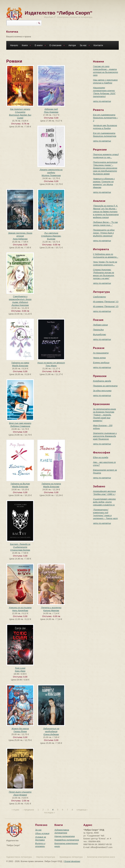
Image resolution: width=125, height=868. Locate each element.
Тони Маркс (51, 366)
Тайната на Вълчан (20, 484)
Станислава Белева (20, 550)
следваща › (82, 810)
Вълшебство (99, 334)
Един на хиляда (101, 457)
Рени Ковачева (51, 112)
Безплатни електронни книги (101, 857)
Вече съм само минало (20, 423)
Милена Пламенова (51, 175)
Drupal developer (72, 861)
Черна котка (99, 358)
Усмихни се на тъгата (20, 608)
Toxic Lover (20, 668)
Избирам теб (51, 109)
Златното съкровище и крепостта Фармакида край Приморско (105, 436)
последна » (50, 813)
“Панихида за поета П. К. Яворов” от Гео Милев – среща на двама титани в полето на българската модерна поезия (106, 212)
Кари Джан (20, 671)
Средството (99, 297)
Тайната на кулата (51, 484)
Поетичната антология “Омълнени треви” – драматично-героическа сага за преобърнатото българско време (105, 168)
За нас (84, 46)
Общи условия (42, 833)
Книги (26, 46)
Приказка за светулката (105, 386)
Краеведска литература (67, 840)
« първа (15, 810)
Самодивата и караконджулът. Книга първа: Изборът (20, 299)
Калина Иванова (51, 610)
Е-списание (56, 46)
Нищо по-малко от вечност (51, 363)
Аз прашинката (101, 353)
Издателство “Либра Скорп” (59, 13)
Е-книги (39, 46)
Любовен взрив (100, 325)
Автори (72, 45)
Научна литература (65, 836)
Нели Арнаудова (20, 610)
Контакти (98, 45)
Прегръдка (98, 330)
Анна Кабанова (20, 239)
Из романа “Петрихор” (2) (106, 306)
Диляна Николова (20, 305)
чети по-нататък (102, 101)
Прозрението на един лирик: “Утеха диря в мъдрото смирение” (104, 233)
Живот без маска (20, 729)
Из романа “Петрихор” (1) (106, 302)
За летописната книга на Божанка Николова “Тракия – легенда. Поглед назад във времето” (104, 415)
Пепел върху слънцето (20, 792)
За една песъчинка (102, 391)
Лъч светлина (51, 233)
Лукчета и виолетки (51, 608)
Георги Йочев (20, 731)
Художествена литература (19, 857)
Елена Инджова (51, 734)
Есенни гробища (101, 363)
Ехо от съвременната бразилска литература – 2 (105, 118)
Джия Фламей (20, 795)
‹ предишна (28, 810)
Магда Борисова (20, 366)
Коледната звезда (102, 381)
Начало (14, 45)
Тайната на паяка (20, 363)
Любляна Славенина (20, 426)
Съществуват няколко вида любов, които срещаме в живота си (104, 502)
